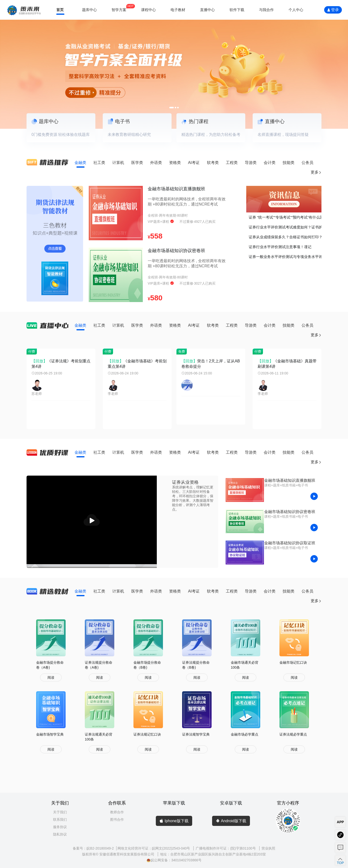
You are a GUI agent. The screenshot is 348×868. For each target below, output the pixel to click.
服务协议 (60, 827)
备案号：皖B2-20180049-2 (93, 848)
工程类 (232, 163)
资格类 (175, 163)
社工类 (99, 163)
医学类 (137, 163)
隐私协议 (60, 834)
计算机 (118, 163)
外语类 (156, 163)
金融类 (80, 163)
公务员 (307, 163)
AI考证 (194, 163)
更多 (316, 172)
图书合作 (117, 820)
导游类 (251, 163)
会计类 (270, 163)
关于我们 (60, 812)
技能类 (289, 163)
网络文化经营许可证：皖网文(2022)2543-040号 (154, 848)
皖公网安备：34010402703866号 (174, 860)
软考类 (213, 163)
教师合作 (117, 812)
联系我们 (60, 820)
